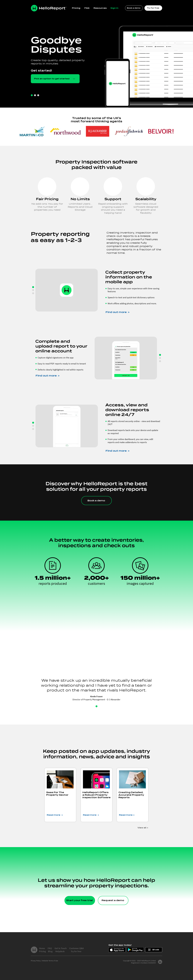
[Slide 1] (96, 706)
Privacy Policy (36, 961)
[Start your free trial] (80, 900)
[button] (100, 8)
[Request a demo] (113, 900)
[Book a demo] (134, 8)
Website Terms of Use (50, 961)
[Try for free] (153, 8)
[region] (96, 493)
